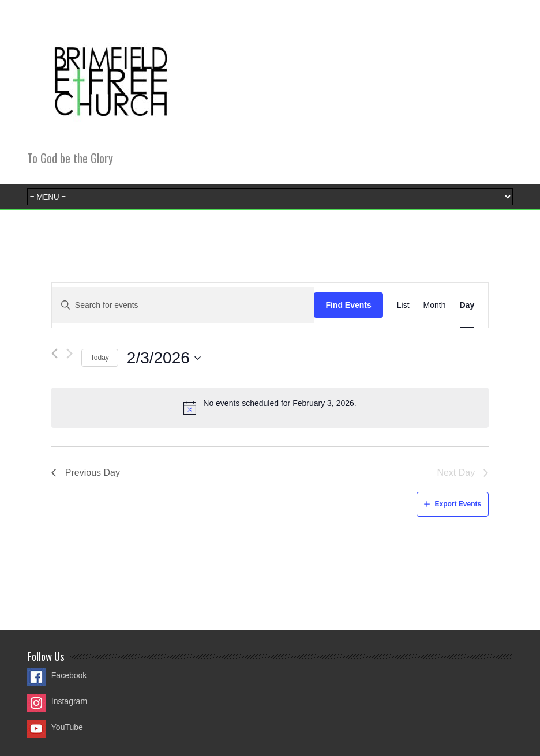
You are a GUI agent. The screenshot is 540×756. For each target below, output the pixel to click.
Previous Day (93, 473)
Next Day (456, 473)
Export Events (458, 504)
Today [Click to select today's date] (100, 358)
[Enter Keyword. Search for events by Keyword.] (183, 305)
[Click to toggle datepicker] (164, 358)
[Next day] (70, 353)
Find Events (348, 305)
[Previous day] (55, 353)
